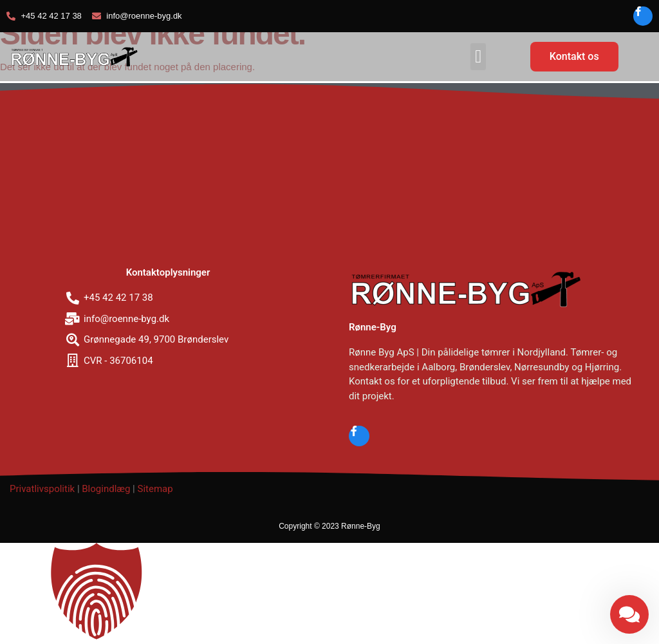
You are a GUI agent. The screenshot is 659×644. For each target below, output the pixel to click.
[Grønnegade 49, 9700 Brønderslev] (329, 177)
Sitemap (155, 489)
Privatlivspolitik (42, 489)
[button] (478, 57)
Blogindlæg (106, 489)
